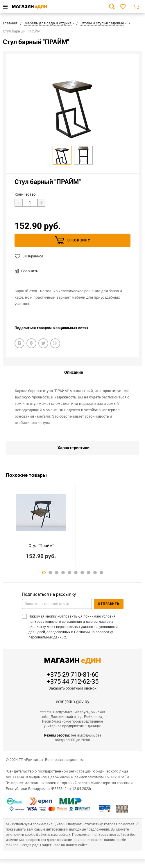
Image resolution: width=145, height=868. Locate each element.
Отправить (109, 604)
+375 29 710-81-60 (73, 675)
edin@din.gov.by (73, 702)
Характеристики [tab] (74, 448)
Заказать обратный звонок (72, 688)
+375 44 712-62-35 (73, 682)
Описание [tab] (74, 372)
